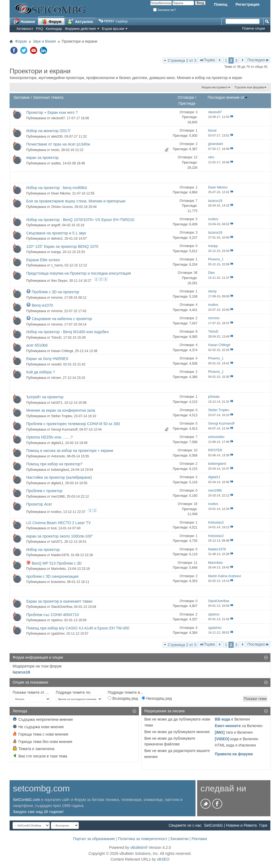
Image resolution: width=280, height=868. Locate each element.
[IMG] (220, 732)
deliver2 (57, 239)
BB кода (223, 719)
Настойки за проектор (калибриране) (59, 477)
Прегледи (187, 103)
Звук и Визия (44, 41)
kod (54, 528)
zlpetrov (57, 620)
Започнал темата (48, 97)
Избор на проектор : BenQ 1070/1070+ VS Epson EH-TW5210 (80, 220)
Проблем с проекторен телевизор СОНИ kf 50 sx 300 (73, 424)
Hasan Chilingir (62, 351)
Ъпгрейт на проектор (45, 397)
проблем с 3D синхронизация (52, 576)
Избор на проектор (43, 550)
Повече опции (253, 28)
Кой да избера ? (40, 372)
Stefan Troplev (62, 416)
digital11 (57, 443)
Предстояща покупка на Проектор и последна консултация (79, 273)
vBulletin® (139, 847)
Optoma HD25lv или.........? (49, 437)
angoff (56, 225)
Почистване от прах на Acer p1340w (58, 144)
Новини (24, 21)
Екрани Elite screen (43, 260)
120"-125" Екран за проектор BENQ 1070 (62, 246)
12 (196, 157)
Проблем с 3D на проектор (56, 292)
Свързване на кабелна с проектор (62, 319)
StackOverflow (62, 607)
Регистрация (247, 4)
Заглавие (22, 97)
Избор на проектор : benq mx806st (57, 188)
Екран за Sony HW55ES (47, 359)
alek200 (57, 137)
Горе (263, 825)
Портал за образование (94, 839)
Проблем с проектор (44, 491)
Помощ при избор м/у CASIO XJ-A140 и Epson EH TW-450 (78, 628)
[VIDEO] (222, 739)
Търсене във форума (249, 87)
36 (196, 273)
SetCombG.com (27, 800)
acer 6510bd (37, 345)
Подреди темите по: (74, 692)
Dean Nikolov (61, 193)
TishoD (56, 338)
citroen (56, 378)
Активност (25, 29)
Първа (207, 60)
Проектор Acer (39, 504)
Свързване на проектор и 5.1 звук (56, 233)
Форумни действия (80, 29)
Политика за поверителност (143, 839)
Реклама (199, 839)
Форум (51, 21)
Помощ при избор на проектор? (54, 464)
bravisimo (58, 582)
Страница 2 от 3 (182, 60)
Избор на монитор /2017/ (48, 131)
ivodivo (56, 512)
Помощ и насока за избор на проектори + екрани (70, 451)
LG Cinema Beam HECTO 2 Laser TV (59, 523)
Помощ (221, 4)
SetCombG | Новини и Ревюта (230, 825)
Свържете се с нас (185, 825)
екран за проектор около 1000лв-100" (59, 536)
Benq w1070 (42, 305)
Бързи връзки (113, 29)
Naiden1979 (60, 555)
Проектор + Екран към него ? (52, 112)
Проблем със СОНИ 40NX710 (52, 615)
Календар (54, 29)
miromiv (57, 298)
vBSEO (163, 859)
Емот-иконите (228, 726)
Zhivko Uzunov (62, 207)
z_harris (57, 265)
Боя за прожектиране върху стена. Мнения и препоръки (76, 201)
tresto (55, 150)
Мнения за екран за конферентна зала (61, 410)
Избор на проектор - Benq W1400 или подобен (68, 332)
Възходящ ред (123, 698)
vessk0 (56, 364)
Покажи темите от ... (31, 692)
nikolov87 (58, 118)
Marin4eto (58, 569)
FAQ (40, 29)
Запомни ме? (165, 10)
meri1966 (58, 497)
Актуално (80, 21)
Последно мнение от (227, 97)
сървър (113, 21)
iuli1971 (57, 403)
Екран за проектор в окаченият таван (59, 601)
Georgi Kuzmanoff (64, 429)
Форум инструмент (215, 87)
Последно (258, 60)
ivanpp (56, 252)
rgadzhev (58, 634)
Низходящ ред (157, 698)
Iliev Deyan (59, 281)
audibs (56, 163)
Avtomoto (58, 456)
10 (196, 450)
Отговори (186, 97)
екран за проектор (42, 158)
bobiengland (60, 470)
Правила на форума (234, 754)
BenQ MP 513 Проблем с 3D (57, 563)
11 (196, 563)
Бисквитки (180, 839)
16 (196, 504)
